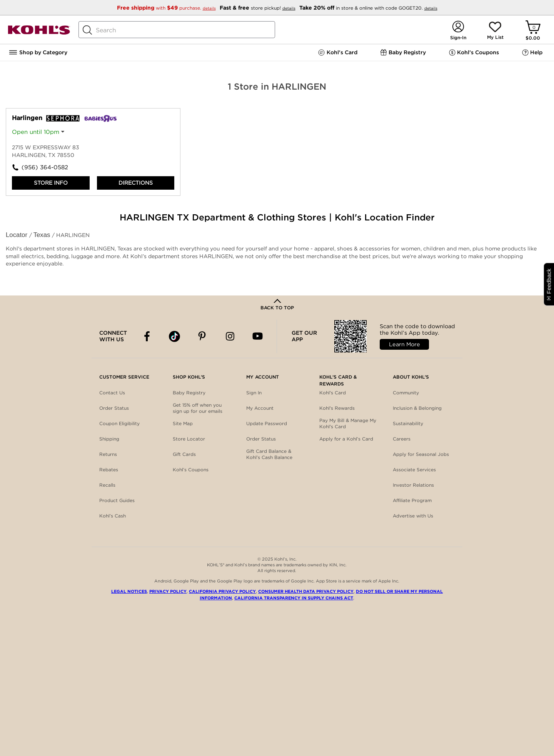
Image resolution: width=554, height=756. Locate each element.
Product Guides (117, 500)
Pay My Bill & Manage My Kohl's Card (348, 423)
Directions (136, 183)
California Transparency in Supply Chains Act (294, 598)
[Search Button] (87, 30)
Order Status (114, 408)
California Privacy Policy (222, 591)
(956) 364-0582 (45, 167)
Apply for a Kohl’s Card (346, 439)
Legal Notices (129, 591)
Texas (43, 235)
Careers (402, 439)
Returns (108, 454)
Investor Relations (413, 485)
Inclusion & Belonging (417, 408)
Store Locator (189, 439)
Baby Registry (189, 393)
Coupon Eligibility (119, 423)
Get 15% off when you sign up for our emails (198, 408)
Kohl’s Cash (113, 516)
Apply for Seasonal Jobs (421, 454)
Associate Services (414, 470)
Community (406, 393)
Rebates (109, 470)
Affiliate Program (412, 500)
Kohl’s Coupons (191, 470)
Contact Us (112, 393)
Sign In (254, 393)
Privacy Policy (168, 591)
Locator (18, 235)
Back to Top (277, 308)
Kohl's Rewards (337, 408)
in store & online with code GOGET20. (368, 8)
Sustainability (408, 423)
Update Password (267, 423)
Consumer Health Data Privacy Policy (306, 591)
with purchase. (167, 8)
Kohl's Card (333, 393)
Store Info (51, 183)
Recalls (107, 485)
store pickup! (258, 8)
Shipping (109, 439)
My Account (260, 408)
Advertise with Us (413, 516)
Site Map (183, 423)
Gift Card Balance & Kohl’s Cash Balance (269, 454)
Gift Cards (184, 454)
